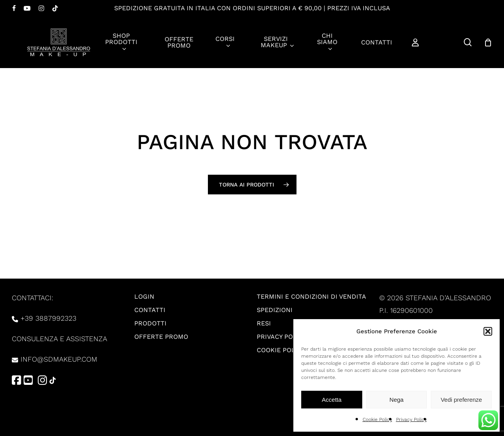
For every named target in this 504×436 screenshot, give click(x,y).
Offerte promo (161, 337)
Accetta (332, 400)
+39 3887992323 (48, 318)
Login (144, 297)
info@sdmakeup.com (59, 359)
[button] (488, 331)
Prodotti (150, 323)
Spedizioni (275, 310)
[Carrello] (488, 42)
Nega (397, 400)
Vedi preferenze (461, 400)
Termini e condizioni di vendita (311, 297)
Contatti (150, 310)
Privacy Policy (411, 419)
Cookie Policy (377, 419)
